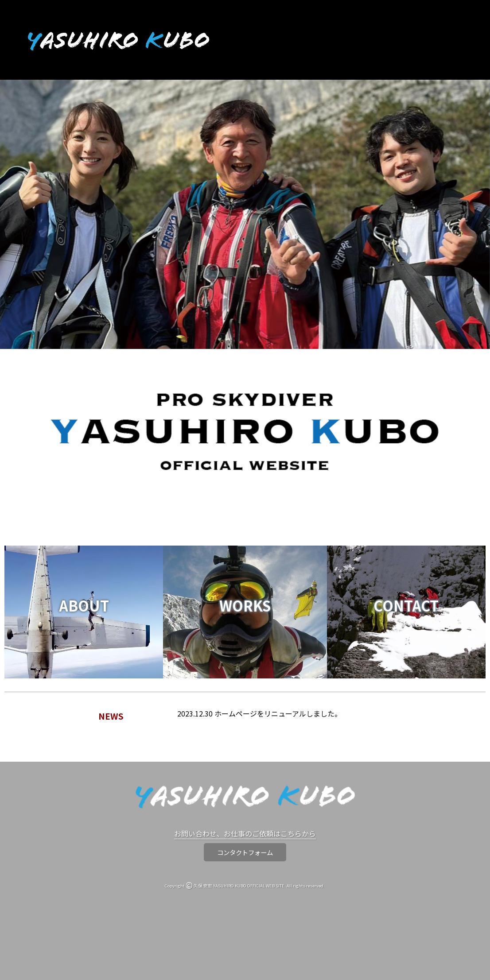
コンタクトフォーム (245, 852)
